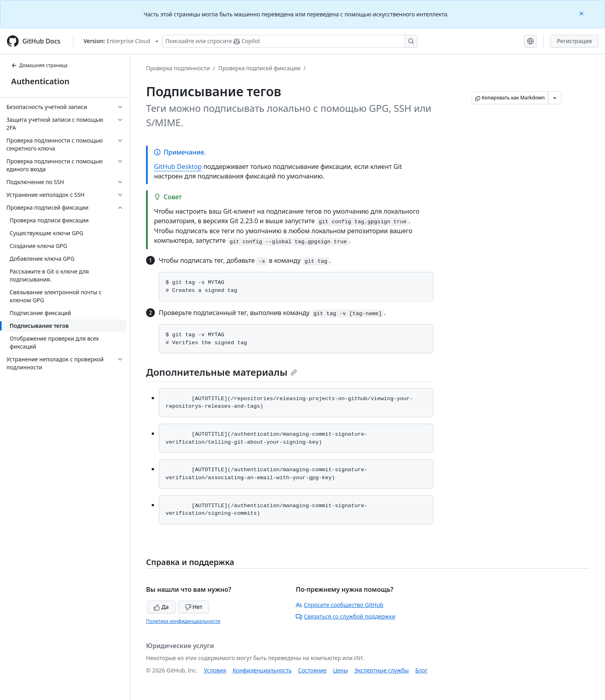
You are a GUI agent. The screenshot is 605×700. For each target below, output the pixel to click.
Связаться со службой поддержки (345, 616)
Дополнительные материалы (221, 372)
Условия (215, 670)
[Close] (582, 13)
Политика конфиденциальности (183, 621)
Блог (421, 670)
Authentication (40, 81)
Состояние (312, 670)
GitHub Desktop (178, 167)
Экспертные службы (382, 670)
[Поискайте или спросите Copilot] (290, 41)
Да (161, 607)
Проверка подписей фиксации (259, 68)
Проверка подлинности (178, 68)
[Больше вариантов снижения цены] (555, 98)
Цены (341, 670)
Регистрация (574, 41)
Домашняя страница (39, 65)
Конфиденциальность (262, 670)
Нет (194, 607)
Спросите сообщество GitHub (339, 605)
